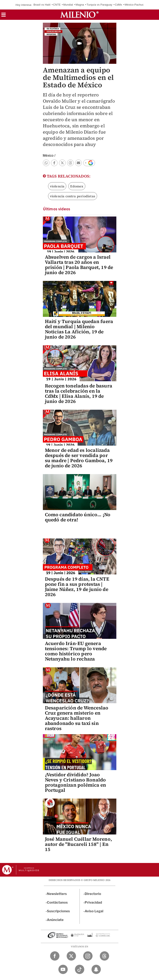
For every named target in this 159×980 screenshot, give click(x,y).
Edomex (77, 186)
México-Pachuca (135, 5)
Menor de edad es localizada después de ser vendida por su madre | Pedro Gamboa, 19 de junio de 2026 (79, 458)
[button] (4, 16)
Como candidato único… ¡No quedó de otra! (78, 517)
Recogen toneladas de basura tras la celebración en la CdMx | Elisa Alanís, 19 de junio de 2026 (79, 394)
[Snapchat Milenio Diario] (96, 969)
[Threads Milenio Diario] (104, 956)
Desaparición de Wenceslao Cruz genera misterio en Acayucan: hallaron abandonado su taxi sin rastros (77, 718)
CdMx (119, 5)
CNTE (57, 5)
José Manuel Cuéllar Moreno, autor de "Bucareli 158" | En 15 (78, 844)
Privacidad (93, 902)
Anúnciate (55, 920)
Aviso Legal (94, 911)
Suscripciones (58, 911)
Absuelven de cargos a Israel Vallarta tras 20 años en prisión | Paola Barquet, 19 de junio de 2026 (79, 265)
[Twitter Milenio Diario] (71, 956)
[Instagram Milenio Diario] (88, 956)
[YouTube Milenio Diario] (63, 969)
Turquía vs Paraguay (99, 5)
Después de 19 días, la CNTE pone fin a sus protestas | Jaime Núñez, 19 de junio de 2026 (77, 587)
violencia (57, 186)
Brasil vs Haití (42, 5)
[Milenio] (79, 15)
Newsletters (57, 894)
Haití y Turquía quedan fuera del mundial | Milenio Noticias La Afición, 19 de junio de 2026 (79, 329)
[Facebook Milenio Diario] (55, 956)
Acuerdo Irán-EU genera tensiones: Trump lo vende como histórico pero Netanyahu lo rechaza (76, 651)
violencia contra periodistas (73, 196)
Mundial (68, 5)
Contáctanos (57, 902)
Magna (80, 5)
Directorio (93, 894)
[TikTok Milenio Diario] (80, 969)
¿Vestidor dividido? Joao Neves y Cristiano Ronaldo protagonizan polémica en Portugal (76, 782)
